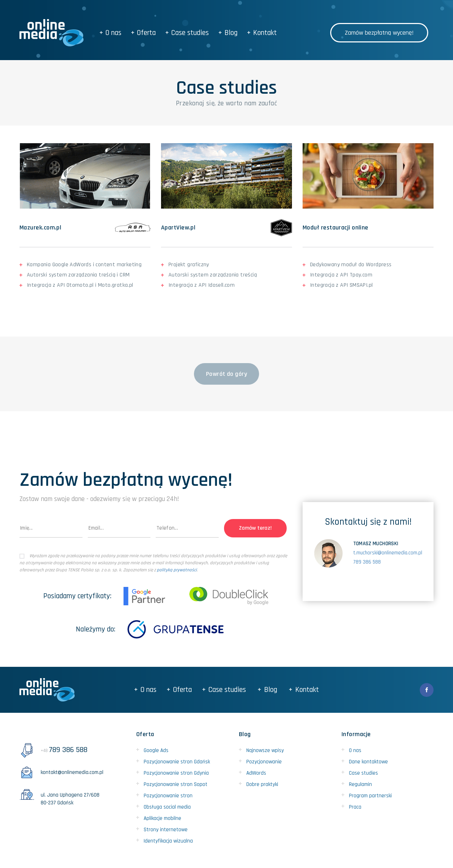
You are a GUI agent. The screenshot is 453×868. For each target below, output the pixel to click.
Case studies (187, 33)
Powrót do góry (226, 374)
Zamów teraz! (255, 528)
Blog (228, 33)
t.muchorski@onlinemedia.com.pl (388, 553)
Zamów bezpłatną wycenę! (379, 33)
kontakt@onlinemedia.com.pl (61, 772)
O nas (111, 33)
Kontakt (262, 33)
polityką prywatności (177, 570)
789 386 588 (367, 562)
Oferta (144, 33)
